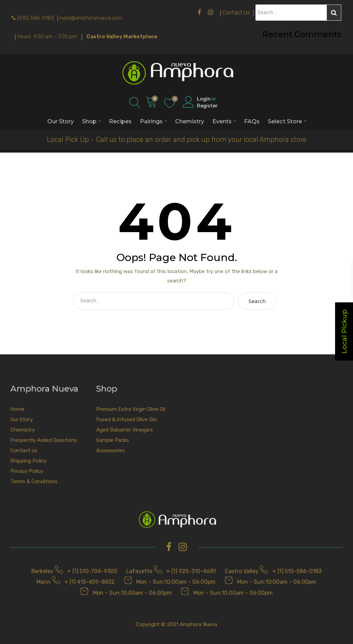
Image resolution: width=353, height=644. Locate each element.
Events (222, 121)
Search (334, 13)
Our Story (60, 121)
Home (17, 409)
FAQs (252, 121)
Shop (89, 121)
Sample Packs (113, 440)
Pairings (151, 121)
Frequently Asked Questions (44, 440)
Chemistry (190, 121)
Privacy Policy (27, 471)
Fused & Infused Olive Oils (127, 419)
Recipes (120, 121)
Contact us (24, 450)
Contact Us (236, 13)
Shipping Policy (28, 461)
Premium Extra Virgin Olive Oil (131, 409)
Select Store (285, 121)
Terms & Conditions (34, 481)
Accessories (110, 450)
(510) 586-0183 (36, 18)
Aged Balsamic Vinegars (125, 430)
